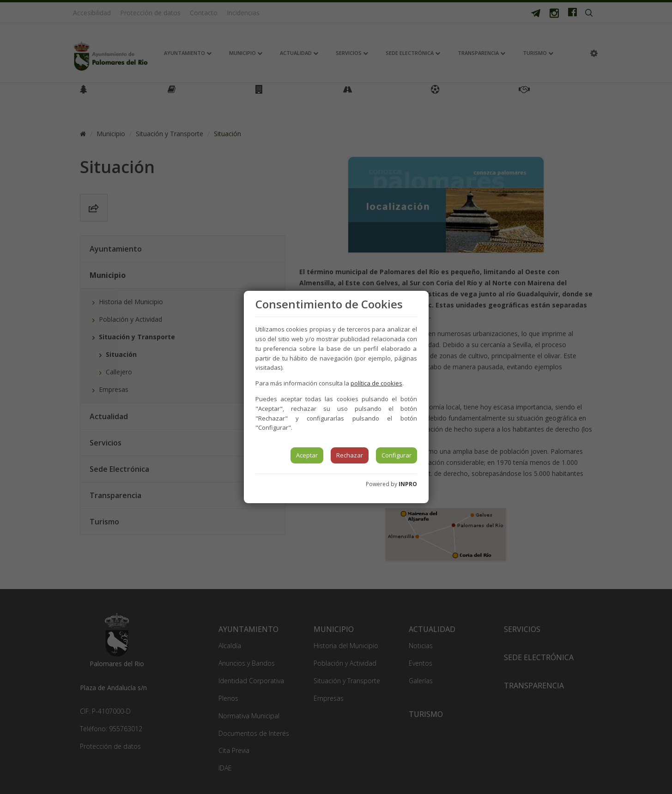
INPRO (408, 484)
